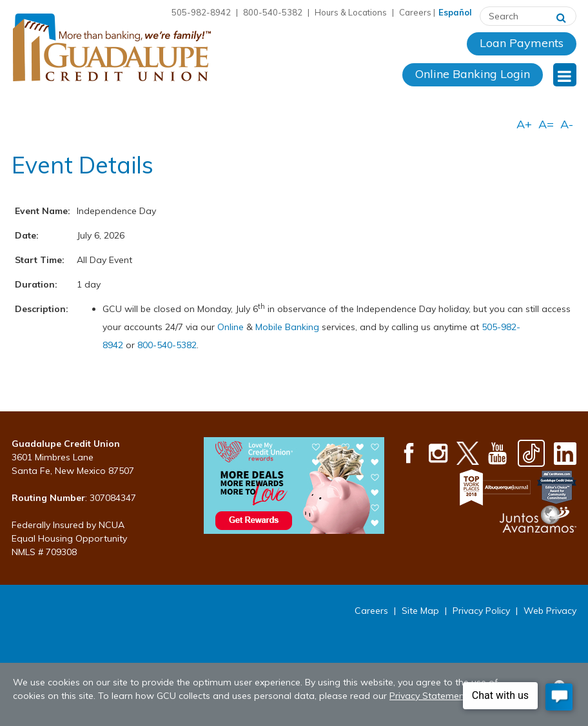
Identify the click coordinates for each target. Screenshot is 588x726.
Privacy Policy (481, 611)
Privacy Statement (428, 696)
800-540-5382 (273, 12)
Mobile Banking (287, 327)
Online (232, 327)
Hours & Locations (351, 12)
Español (455, 12)
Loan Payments (522, 43)
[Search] (561, 16)
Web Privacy (550, 611)
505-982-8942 (201, 12)
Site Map (420, 611)
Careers (415, 12)
